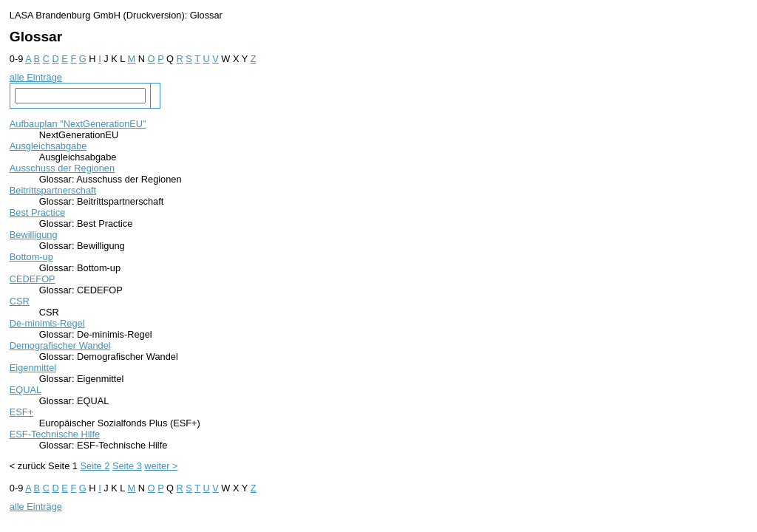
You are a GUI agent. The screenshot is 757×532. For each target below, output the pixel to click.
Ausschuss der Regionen (62, 168)
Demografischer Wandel (60, 345)
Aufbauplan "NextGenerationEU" (78, 124)
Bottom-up (31, 257)
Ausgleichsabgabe (48, 146)
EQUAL (26, 390)
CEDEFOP (33, 279)
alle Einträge (36, 77)
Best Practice (37, 212)
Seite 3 (127, 466)
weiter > (161, 466)
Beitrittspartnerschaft (53, 190)
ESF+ (21, 412)
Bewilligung (34, 235)
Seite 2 (95, 466)
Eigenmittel (33, 368)
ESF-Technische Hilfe (55, 434)
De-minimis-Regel (47, 323)
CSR (20, 301)
